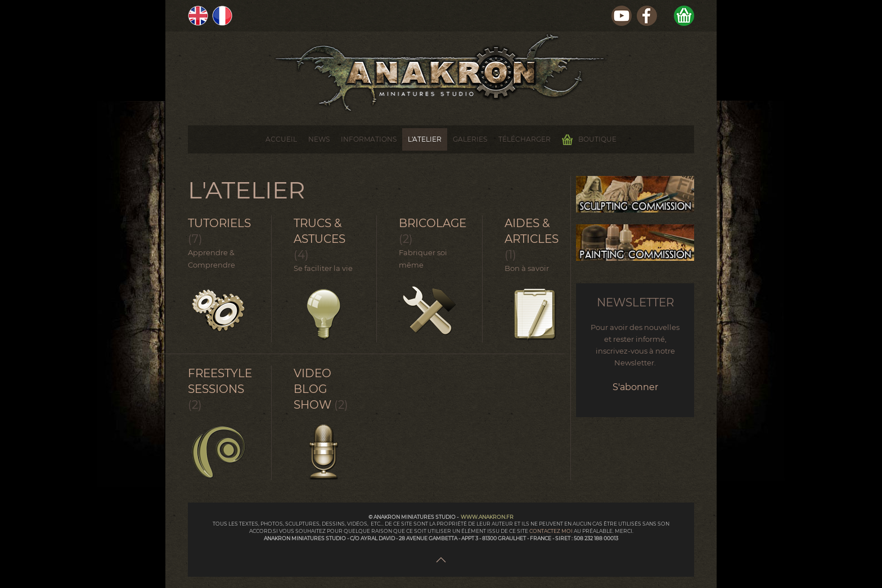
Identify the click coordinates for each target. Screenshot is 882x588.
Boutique (589, 140)
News (319, 139)
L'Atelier (425, 139)
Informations (369, 139)
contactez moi (552, 532)
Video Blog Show (312, 389)
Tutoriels (219, 223)
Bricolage (433, 223)
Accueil (281, 139)
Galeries (470, 139)
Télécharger (525, 139)
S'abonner (635, 387)
